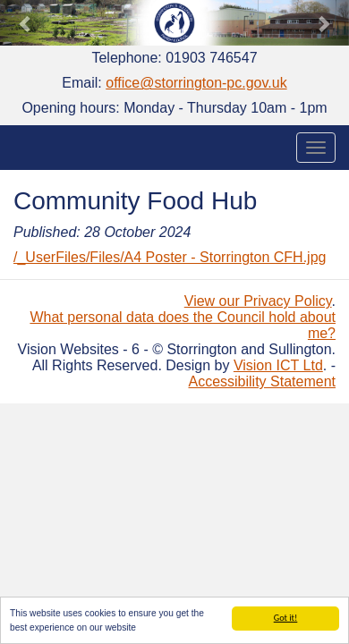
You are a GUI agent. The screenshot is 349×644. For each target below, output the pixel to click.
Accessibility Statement (262, 381)
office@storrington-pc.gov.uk (196, 83)
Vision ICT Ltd (278, 365)
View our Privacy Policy (258, 301)
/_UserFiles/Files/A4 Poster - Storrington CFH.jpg (170, 257)
